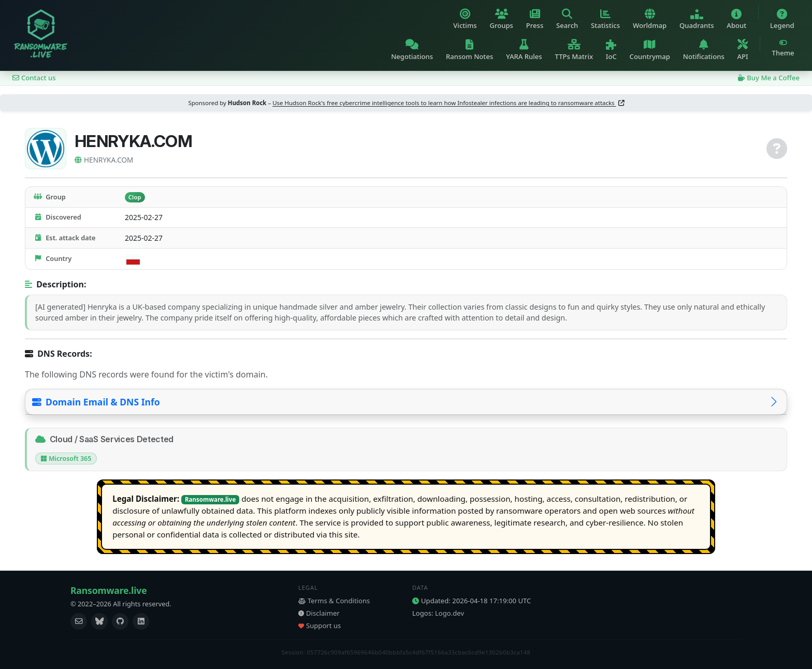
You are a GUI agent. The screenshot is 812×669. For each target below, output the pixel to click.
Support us (320, 626)
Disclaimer (319, 613)
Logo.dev (450, 613)
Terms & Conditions (334, 601)
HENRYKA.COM (104, 160)
